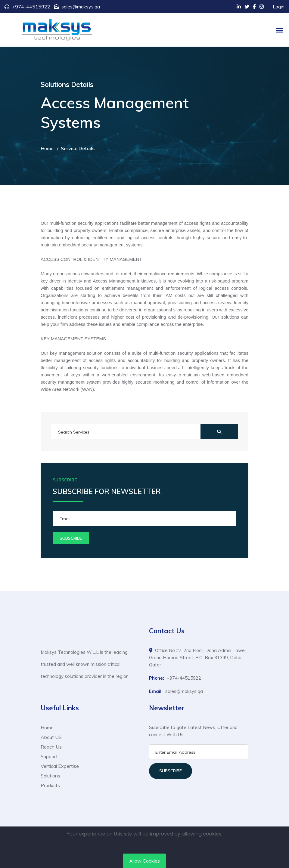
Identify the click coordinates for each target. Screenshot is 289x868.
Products (50, 785)
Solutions (50, 776)
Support (49, 756)
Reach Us (51, 747)
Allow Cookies (144, 861)
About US (51, 737)
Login (279, 7)
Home (47, 148)
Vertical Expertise (60, 766)
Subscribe (171, 771)
